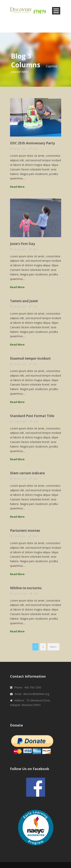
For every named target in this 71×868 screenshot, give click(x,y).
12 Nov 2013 (20, 422)
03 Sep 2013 (20, 536)
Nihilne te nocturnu (26, 588)
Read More (17, 187)
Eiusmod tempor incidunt (30, 358)
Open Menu (56, 11)
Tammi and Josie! (24, 301)
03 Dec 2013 (20, 149)
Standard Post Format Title (32, 416)
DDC (35, 149)
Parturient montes (25, 531)
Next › (53, 647)
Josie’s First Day (23, 244)
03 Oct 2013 (20, 479)
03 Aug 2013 (20, 594)
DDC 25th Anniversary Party (32, 143)
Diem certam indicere (27, 473)
